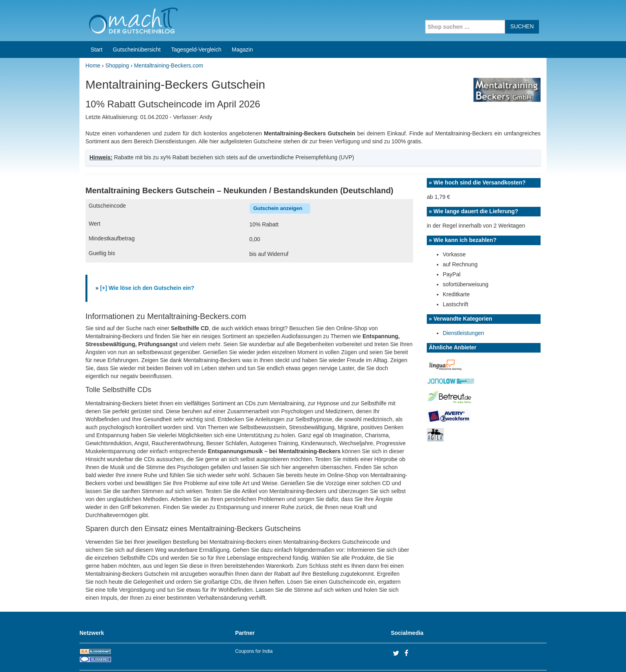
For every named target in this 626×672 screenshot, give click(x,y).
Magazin (243, 19)
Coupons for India (254, 621)
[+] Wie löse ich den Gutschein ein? (147, 258)
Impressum (497, 656)
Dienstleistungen (464, 303)
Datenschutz (531, 656)
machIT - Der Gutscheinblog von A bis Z (148, 656)
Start (97, 19)
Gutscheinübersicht (137, 19)
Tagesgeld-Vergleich (196, 19)
